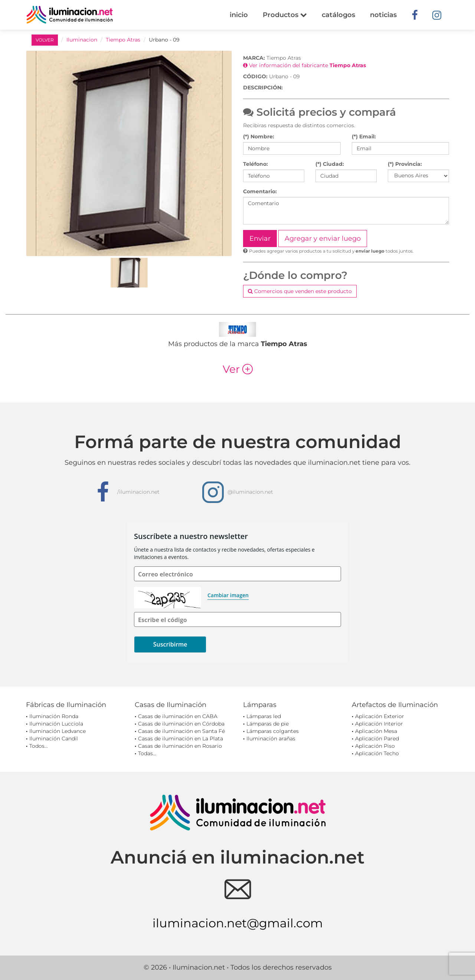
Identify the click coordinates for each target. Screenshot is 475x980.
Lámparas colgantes (273, 731)
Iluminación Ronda (54, 716)
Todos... (39, 746)
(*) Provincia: (405, 164)
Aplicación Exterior (380, 716)
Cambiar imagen (228, 595)
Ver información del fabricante (304, 65)
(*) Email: (364, 137)
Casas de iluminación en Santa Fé (181, 731)
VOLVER (45, 40)
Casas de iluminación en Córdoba (181, 724)
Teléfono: (255, 164)
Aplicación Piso (375, 746)
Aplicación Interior (379, 724)
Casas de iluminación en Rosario (180, 746)
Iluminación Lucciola (56, 724)
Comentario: (260, 191)
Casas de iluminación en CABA (178, 716)
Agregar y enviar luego (323, 239)
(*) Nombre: (259, 137)
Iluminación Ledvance (58, 731)
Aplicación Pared (377, 739)
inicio (239, 15)
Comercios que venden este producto (300, 291)
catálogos (338, 15)
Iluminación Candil (54, 739)
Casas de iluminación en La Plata (181, 739)
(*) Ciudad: (330, 164)
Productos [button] (285, 15)
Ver (238, 369)
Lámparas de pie (268, 724)
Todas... (147, 753)
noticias (383, 15)
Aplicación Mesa (376, 731)
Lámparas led (264, 716)
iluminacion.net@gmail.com (238, 923)
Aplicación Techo (377, 753)
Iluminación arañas (271, 739)
